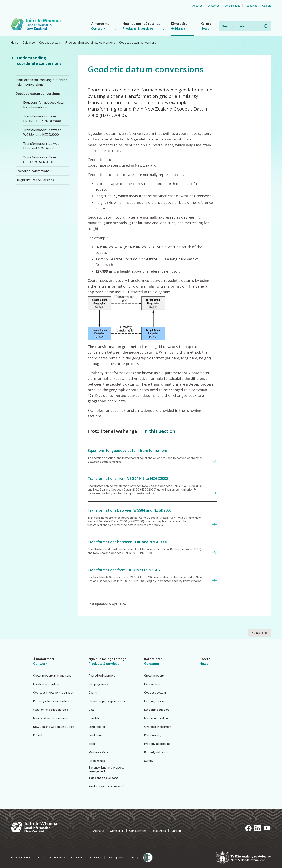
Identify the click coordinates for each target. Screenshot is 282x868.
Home (15, 43)
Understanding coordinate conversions (90, 43)
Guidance (29, 43)
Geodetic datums (102, 160)
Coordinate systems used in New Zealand (122, 165)
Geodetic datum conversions (138, 43)
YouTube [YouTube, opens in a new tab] (267, 828)
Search (266, 26)
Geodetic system (50, 43)
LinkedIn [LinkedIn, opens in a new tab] (258, 828)
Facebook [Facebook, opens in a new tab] (248, 828)
